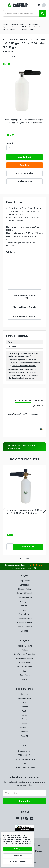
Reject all (18, 856)
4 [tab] (27, 559)
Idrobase (25, 707)
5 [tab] (29, 559)
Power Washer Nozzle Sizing (24, 297)
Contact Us (25, 585)
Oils (25, 671)
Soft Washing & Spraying (25, 654)
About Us (25, 606)
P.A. (25, 702)
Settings (18, 849)
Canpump (25, 694)
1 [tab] (20, 559)
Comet (25, 719)
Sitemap (24, 631)
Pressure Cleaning (24, 646)
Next (45, 510)
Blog (24, 610)
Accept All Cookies (18, 861)
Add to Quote (25, 181)
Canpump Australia (25, 627)
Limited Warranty (25, 597)
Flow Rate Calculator (25, 316)
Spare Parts (25, 675)
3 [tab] (25, 559)
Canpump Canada (25, 622)
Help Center (25, 581)
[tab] (23, 401)
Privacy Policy (25, 614)
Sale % (25, 679)
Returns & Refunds (24, 593)
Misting (25, 650)
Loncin (25, 715)
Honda (25, 723)
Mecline (24, 732)
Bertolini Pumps (25, 698)
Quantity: (11, 143)
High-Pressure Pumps (24, 658)
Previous (4, 510)
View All (24, 736)
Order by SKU (25, 601)
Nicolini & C (24, 727)
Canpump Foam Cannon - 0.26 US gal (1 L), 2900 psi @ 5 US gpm (24, 512)
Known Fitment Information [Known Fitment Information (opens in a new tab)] (24, 366)
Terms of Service (25, 618)
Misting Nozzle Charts (25, 307)
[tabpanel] (24, 510)
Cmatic (24, 711)
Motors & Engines (25, 667)
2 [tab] (22, 559)
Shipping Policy (25, 589)
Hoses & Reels (25, 662)
